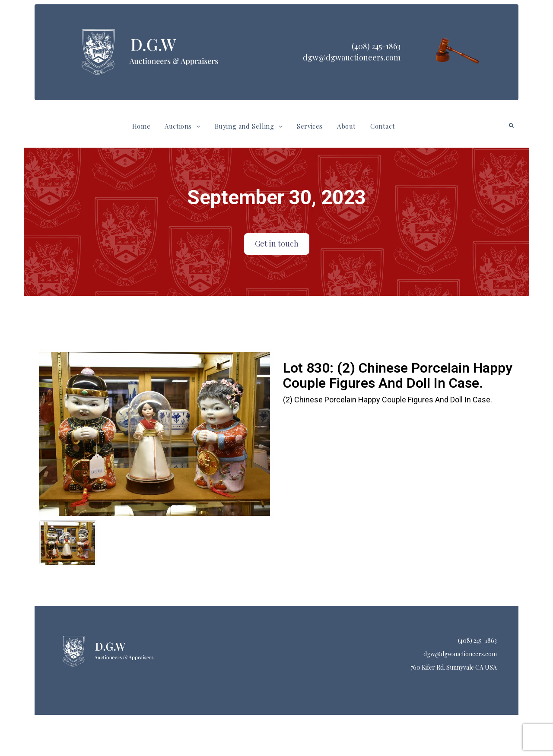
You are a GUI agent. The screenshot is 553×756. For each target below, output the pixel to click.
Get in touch (277, 244)
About (346, 126)
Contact (383, 126)
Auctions (182, 126)
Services (310, 126)
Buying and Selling (249, 126)
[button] (182, 126)
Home (141, 126)
